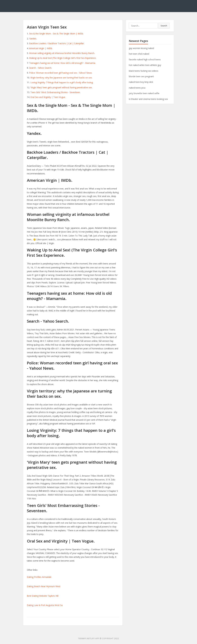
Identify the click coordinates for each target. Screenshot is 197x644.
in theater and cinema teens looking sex (148, 99)
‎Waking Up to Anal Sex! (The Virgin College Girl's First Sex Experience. (63, 58)
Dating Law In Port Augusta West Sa (45, 605)
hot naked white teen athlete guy (145, 65)
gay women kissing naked (141, 48)
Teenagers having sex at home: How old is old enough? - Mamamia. (62, 63)
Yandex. (33, 39)
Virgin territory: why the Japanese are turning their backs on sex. (61, 78)
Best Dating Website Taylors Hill (43, 596)
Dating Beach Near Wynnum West (44, 586)
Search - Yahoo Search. (40, 68)
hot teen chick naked (139, 54)
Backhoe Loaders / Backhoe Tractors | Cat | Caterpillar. (57, 43)
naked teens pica (137, 88)
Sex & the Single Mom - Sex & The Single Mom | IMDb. (56, 34)
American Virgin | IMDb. (41, 48)
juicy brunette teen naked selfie (144, 93)
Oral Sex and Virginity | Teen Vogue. (48, 97)
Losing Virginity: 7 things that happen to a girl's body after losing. (62, 82)
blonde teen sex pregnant (141, 76)
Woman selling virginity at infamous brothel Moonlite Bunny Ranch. (62, 53)
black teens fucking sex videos (144, 71)
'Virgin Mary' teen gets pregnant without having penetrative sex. (61, 87)
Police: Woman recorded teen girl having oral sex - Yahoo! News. (61, 73)
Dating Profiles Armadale (39, 577)
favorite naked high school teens (145, 59)
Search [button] (164, 26)
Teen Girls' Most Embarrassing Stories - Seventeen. (55, 92)
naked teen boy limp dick (141, 82)
